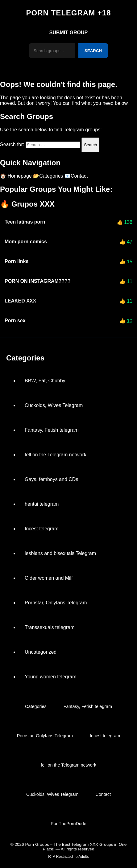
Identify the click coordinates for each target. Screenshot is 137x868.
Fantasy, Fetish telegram (52, 430)
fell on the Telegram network (56, 455)
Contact (103, 794)
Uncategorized (41, 652)
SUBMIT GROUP (68, 33)
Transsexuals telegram (50, 627)
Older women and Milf (49, 578)
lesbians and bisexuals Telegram (60, 553)
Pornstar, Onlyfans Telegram (56, 603)
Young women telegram (51, 677)
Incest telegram (42, 529)
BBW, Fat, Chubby (45, 381)
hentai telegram (42, 504)
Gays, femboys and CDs (51, 479)
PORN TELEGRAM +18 (68, 13)
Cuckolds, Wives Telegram (54, 405)
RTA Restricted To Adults (68, 857)
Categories (36, 706)
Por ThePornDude (68, 824)
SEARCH (93, 51)
